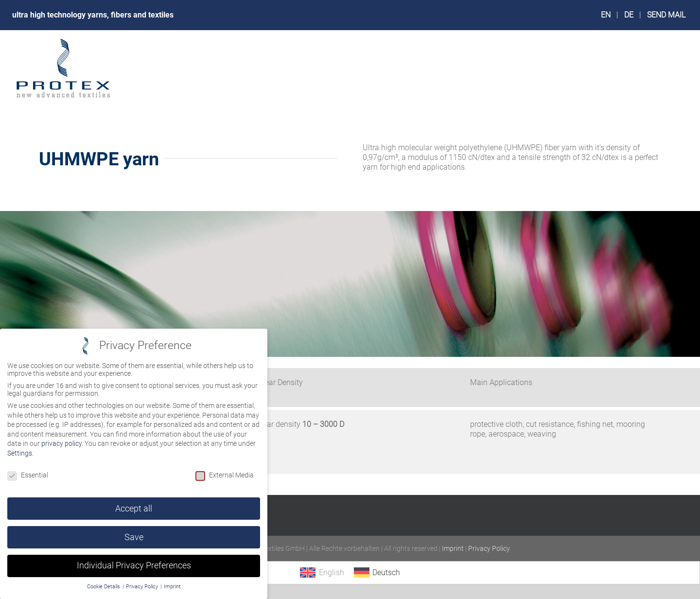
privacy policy (61, 443)
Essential (28, 475)
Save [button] (134, 537)
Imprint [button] (172, 587)
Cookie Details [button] (104, 587)
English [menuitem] (332, 573)
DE (629, 15)
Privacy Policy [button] (143, 587)
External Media (225, 475)
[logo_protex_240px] (63, 41)
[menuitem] (322, 573)
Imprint (453, 548)
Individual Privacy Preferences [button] (134, 565)
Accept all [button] (134, 509)
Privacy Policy (489, 548)
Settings (20, 453)
